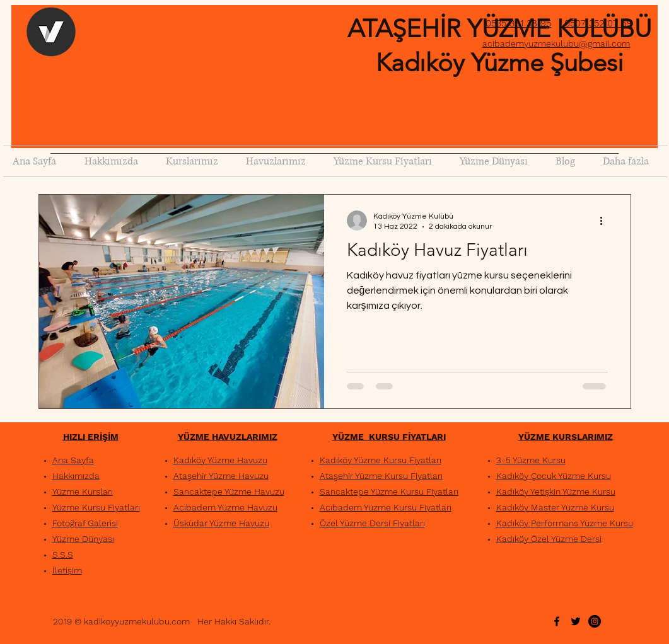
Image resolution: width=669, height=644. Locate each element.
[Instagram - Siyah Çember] (595, 621)
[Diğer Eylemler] (606, 221)
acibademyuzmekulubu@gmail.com (556, 43)
